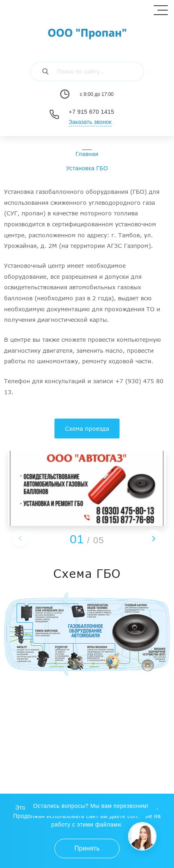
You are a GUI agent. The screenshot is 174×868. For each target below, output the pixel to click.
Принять (87, 848)
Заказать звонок (90, 122)
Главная (87, 154)
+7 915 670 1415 (91, 112)
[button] (154, 538)
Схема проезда (87, 429)
